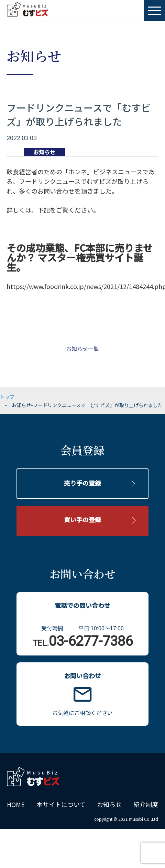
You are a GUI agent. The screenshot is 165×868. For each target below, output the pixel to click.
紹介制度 (146, 804)
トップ (7, 397)
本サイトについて (61, 804)
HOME (16, 804)
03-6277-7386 (83, 641)
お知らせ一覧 (82, 349)
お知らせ (109, 804)
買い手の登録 (82, 519)
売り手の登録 (82, 483)
